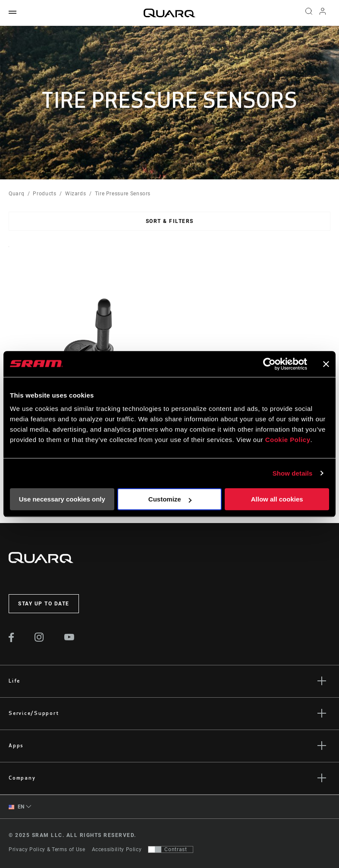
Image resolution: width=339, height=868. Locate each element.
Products (44, 194)
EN (17, 807)
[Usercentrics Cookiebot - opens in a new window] (269, 364)
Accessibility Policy (117, 849)
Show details (293, 473)
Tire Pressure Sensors (123, 194)
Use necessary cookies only (62, 499)
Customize (170, 499)
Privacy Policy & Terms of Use (47, 849)
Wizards (75, 194)
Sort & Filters (170, 221)
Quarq (16, 194)
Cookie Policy (288, 440)
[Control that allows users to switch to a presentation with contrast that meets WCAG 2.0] (171, 849)
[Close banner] (326, 364)
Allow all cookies (277, 499)
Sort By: (9, 252)
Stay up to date (44, 604)
